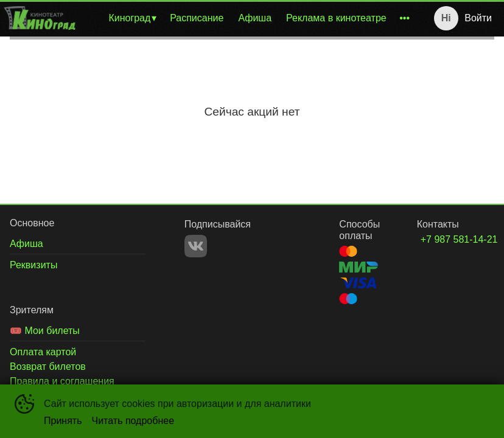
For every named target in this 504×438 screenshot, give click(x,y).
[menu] (247, 18)
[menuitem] (132, 18)
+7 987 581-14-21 (443, 239)
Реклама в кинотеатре (336, 18)
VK (196, 246)
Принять (63, 421)
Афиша (255, 18)
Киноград (129, 18)
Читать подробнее (133, 421)
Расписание (197, 18)
